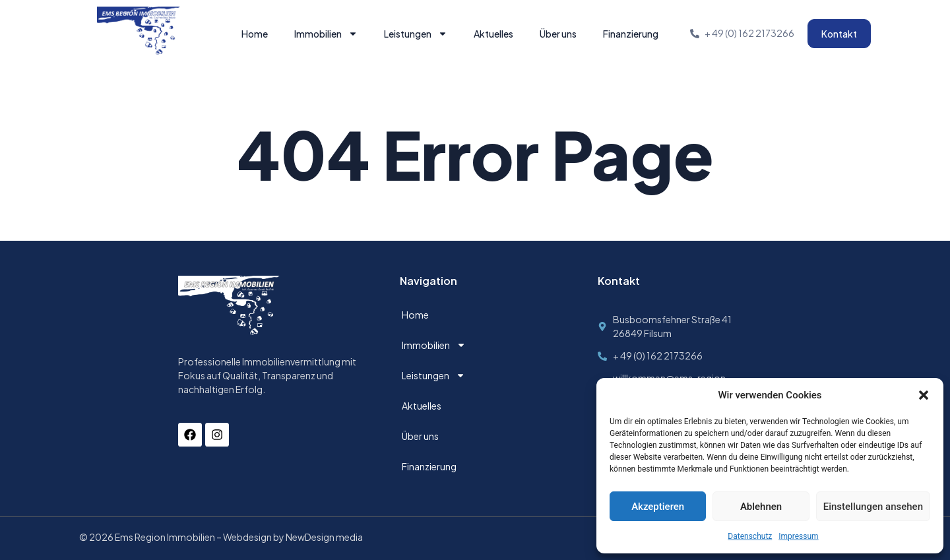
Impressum (798, 536)
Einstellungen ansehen (873, 507)
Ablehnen (761, 507)
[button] (924, 395)
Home (255, 34)
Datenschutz (750, 536)
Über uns (558, 34)
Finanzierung (631, 34)
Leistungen (416, 34)
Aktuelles (493, 34)
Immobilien (326, 34)
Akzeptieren (658, 507)
